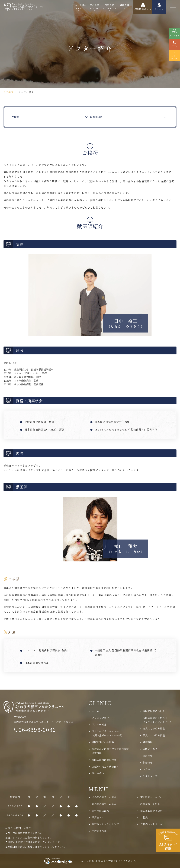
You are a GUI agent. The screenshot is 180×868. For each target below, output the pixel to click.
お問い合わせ (150, 749)
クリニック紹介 (78, 7)
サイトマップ (150, 776)
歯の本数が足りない (151, 811)
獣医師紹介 (96, 117)
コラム (146, 769)
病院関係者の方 (143, 9)
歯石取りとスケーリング (105, 824)
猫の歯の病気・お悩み (104, 804)
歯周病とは (98, 817)
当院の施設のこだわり (157, 720)
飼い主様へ (98, 773)
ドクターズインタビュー (108, 733)
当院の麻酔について (154, 711)
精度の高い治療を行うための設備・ (111, 751)
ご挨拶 (15, 117)
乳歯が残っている (150, 804)
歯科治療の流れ (100, 811)
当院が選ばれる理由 (103, 742)
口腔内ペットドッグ (151, 824)
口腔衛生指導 (99, 831)
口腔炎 (144, 817)
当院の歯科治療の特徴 (104, 760)
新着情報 (148, 762)
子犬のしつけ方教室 (154, 735)
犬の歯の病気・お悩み (104, 797)
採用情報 (148, 756)
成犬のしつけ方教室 (154, 728)
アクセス (159, 9)
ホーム (95, 711)
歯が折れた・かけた (151, 797)
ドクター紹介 (99, 724)
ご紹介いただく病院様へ (105, 767)
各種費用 (124, 7)
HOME (9, 92)
